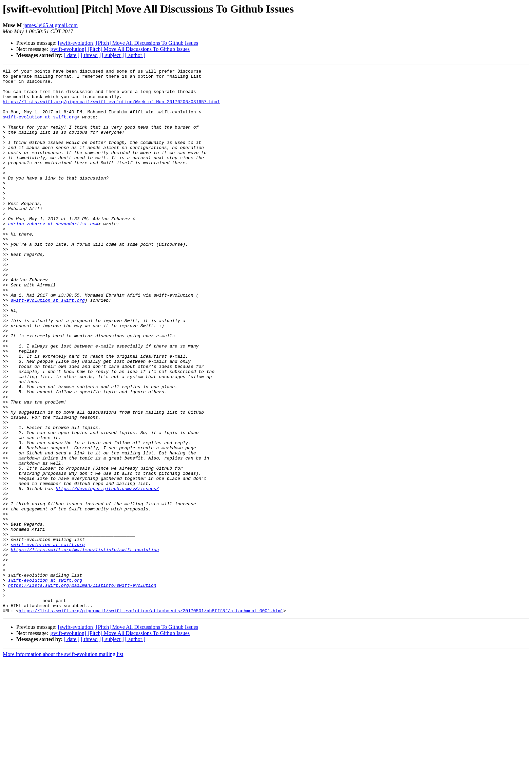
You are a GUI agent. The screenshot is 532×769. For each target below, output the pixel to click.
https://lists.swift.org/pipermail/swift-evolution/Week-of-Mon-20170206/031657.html (111, 109)
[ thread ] (91, 55)
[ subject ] (113, 55)
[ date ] (72, 55)
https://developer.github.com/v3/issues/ (107, 573)
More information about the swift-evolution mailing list (63, 763)
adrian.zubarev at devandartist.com (53, 255)
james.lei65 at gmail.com (50, 25)
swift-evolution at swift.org (40, 127)
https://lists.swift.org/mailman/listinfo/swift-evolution (85, 646)
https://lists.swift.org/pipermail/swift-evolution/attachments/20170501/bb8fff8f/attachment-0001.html (151, 719)
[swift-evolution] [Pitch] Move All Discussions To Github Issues (128, 43)
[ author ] (135, 55)
